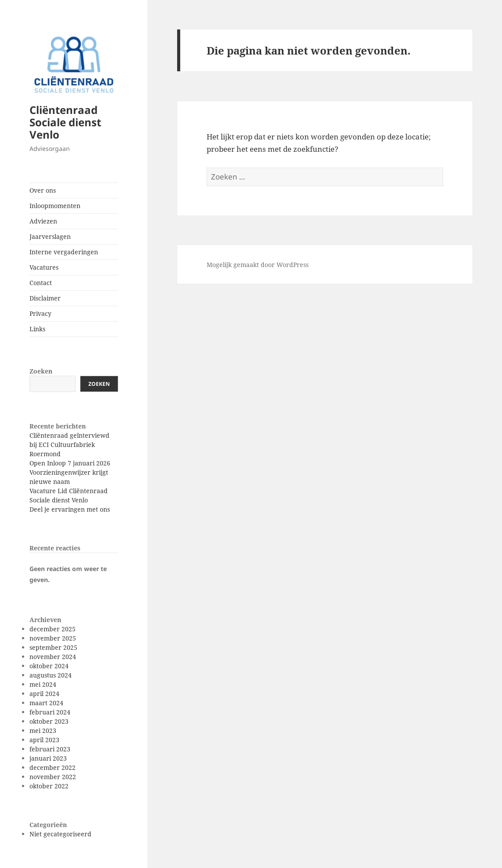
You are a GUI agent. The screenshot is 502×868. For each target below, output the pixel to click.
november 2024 (53, 657)
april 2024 (44, 694)
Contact (41, 283)
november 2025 (53, 638)
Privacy (40, 313)
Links (37, 329)
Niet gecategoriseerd (60, 834)
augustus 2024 (51, 675)
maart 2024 (46, 703)
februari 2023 (50, 749)
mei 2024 (43, 684)
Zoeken (41, 371)
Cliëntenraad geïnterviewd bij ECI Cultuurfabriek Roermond (69, 445)
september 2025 (53, 647)
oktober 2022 (49, 786)
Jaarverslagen (50, 236)
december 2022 (53, 767)
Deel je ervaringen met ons (70, 509)
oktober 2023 (49, 721)
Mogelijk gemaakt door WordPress (258, 265)
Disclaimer (45, 298)
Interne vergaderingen (64, 252)
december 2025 (53, 629)
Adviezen (43, 221)
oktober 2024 (49, 666)
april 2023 (44, 740)
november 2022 (53, 777)
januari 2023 (48, 758)
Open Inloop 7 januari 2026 (70, 463)
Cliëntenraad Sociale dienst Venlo (65, 122)
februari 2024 (50, 712)
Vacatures (44, 267)
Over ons (43, 190)
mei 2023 (43, 731)
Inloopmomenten (55, 206)
